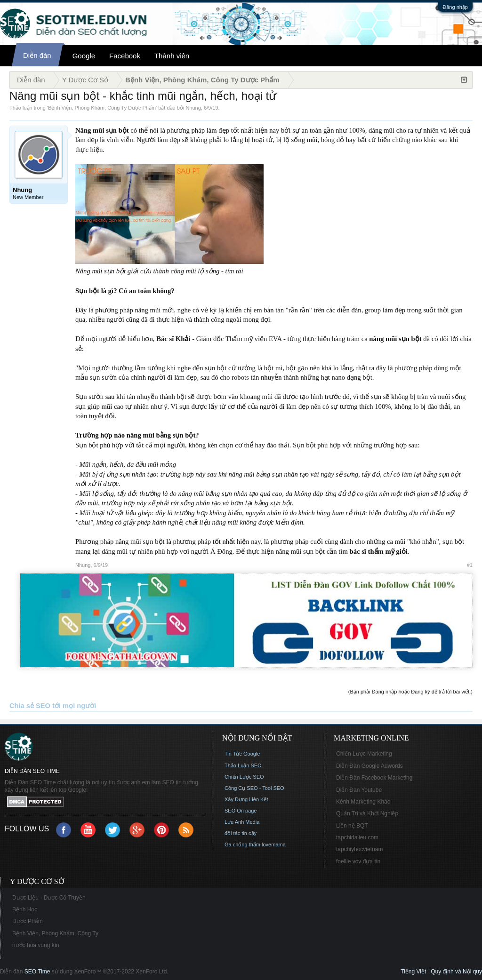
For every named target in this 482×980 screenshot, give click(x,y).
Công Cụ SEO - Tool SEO (254, 788)
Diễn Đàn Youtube (359, 790)
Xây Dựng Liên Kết (246, 799)
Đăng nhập (455, 7)
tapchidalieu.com (357, 837)
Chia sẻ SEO (30, 706)
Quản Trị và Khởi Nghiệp (367, 813)
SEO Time (37, 972)
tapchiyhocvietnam (359, 849)
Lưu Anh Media (242, 822)
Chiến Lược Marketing (364, 754)
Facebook (125, 56)
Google (84, 56)
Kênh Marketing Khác (363, 802)
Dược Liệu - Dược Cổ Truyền (49, 898)
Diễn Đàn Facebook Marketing (374, 778)
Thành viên (172, 56)
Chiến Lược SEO (244, 777)
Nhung (193, 108)
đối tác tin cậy (241, 833)
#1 (470, 565)
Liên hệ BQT (352, 826)
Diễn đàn (37, 55)
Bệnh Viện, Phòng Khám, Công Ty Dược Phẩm (102, 108)
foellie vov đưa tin (358, 861)
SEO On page (241, 811)
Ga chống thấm (242, 845)
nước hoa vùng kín (36, 945)
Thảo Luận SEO (243, 765)
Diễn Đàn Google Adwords (370, 766)
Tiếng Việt (413, 972)
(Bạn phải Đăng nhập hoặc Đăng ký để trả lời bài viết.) (410, 692)
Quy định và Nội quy (456, 972)
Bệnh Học (25, 909)
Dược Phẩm (28, 921)
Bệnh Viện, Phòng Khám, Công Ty (55, 933)
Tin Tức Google (242, 754)
